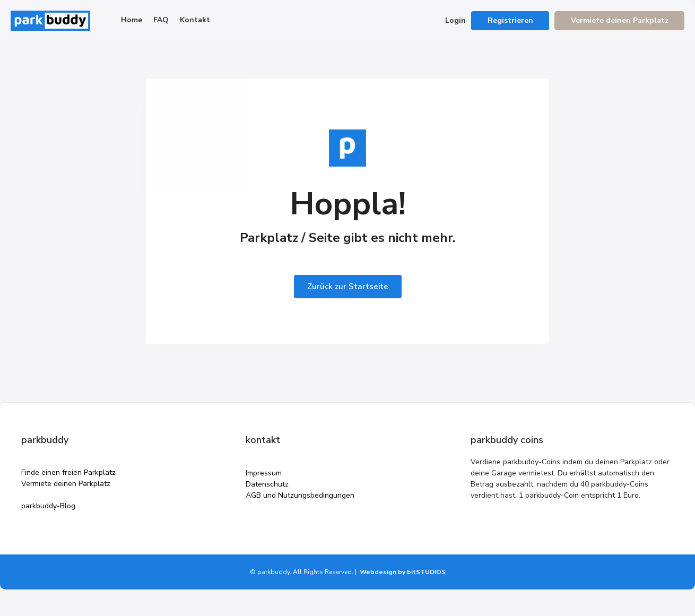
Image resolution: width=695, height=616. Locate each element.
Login (455, 20)
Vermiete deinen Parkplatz (620, 20)
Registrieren (510, 20)
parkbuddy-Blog (48, 506)
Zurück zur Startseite (348, 287)
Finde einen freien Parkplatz (68, 472)
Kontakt (195, 20)
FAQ (161, 20)
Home (132, 20)
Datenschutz (267, 484)
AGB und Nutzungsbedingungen (300, 495)
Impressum (264, 473)
